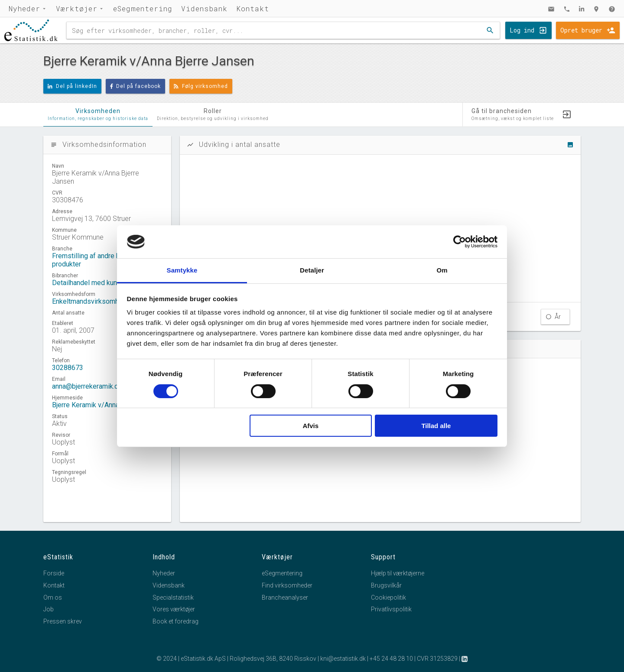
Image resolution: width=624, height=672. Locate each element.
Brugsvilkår (386, 585)
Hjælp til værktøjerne (398, 573)
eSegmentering (143, 8)
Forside (54, 573)
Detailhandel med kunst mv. (93, 283)
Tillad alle (436, 426)
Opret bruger (581, 30)
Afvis (310, 426)
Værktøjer (77, 8)
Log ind (522, 30)
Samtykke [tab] (182, 270)
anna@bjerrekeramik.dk (87, 386)
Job (49, 609)
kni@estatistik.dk (343, 659)
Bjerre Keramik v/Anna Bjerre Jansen (107, 405)
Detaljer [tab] (312, 270)
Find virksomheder (287, 585)
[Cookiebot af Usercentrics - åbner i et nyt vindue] (460, 242)
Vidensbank (204, 8)
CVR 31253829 (437, 659)
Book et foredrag (175, 621)
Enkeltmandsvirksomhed (89, 301)
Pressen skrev (63, 621)
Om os (53, 597)
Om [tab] (442, 270)
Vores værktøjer (174, 609)
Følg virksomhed (201, 86)
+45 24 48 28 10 (391, 659)
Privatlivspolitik (391, 609)
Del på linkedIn (72, 86)
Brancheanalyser (285, 597)
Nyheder (24, 8)
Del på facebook (136, 86)
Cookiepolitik (388, 597)
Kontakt (253, 8)
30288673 (68, 368)
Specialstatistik (173, 597)
